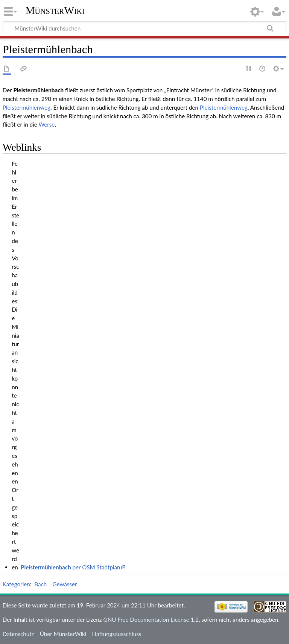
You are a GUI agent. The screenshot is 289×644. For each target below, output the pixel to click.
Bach (40, 584)
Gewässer (65, 584)
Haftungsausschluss (117, 634)
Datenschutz (18, 634)
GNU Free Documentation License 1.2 (151, 620)
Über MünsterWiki (63, 634)
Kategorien (16, 584)
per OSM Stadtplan (71, 567)
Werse (46, 124)
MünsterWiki (55, 10)
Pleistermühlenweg (27, 107)
